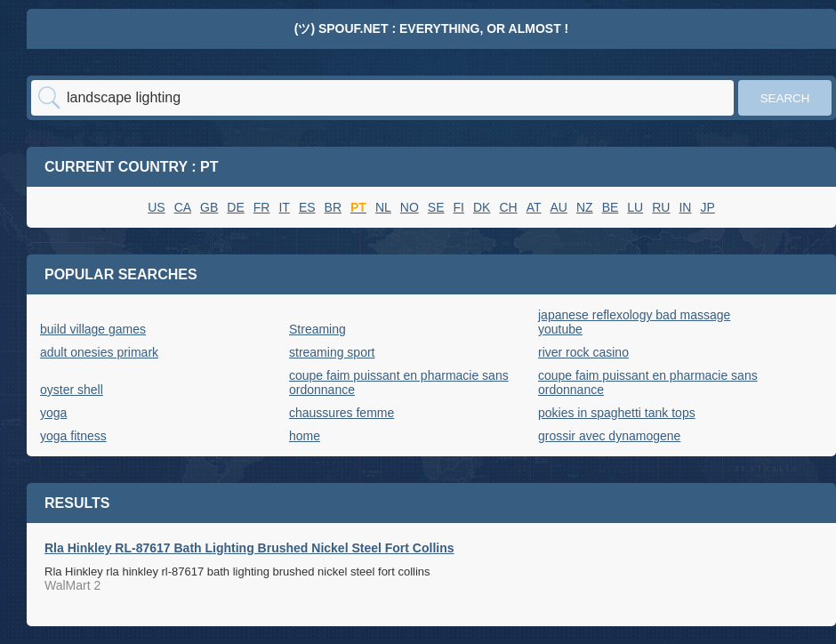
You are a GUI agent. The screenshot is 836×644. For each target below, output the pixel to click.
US (156, 207)
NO (410, 207)
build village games (93, 329)
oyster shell (72, 390)
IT (284, 207)
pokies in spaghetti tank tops (617, 413)
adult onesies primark (99, 352)
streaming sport (332, 352)
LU (635, 207)
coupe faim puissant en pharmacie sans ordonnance (399, 382)
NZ (585, 207)
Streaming (318, 329)
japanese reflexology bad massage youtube (634, 322)
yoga (53, 413)
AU (559, 207)
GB (209, 207)
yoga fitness (73, 436)
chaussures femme (342, 413)
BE (611, 207)
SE (436, 207)
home (305, 436)
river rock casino (583, 352)
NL (383, 207)
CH (508, 207)
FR (262, 207)
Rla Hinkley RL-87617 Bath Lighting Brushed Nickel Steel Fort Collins (249, 548)
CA (183, 207)
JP (707, 207)
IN (685, 207)
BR (333, 207)
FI (459, 207)
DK (482, 207)
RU (661, 207)
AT (534, 207)
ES (307, 207)
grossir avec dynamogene (609, 436)
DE (235, 207)
